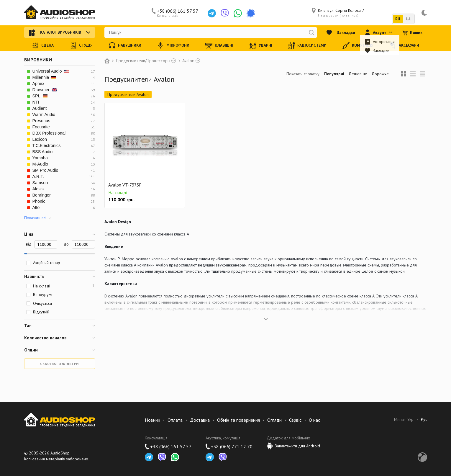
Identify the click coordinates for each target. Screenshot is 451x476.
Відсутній (38, 312)
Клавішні (219, 45)
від (29, 244)
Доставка (200, 420)
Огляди (274, 420)
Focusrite (41, 127)
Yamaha (40, 158)
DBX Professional (49, 133)
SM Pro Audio (45, 170)
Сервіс (295, 420)
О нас (314, 420)
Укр (410, 419)
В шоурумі (39, 295)
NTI (36, 102)
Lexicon (40, 139)
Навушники (125, 45)
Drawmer (45, 90)
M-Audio (40, 164)
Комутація (358, 45)
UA (408, 19)
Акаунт (378, 32)
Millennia (44, 77)
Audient (40, 108)
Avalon (188, 61)
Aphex (38, 84)
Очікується (39, 303)
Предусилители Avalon (128, 94)
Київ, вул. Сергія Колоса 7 (338, 13)
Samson (40, 183)
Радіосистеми (307, 45)
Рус (424, 419)
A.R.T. (38, 176)
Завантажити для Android (293, 446)
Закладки (341, 32)
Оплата (175, 420)
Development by (422, 457)
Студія (81, 45)
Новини (152, 420)
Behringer (42, 195)
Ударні (261, 45)
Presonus (41, 121)
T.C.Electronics (47, 145)
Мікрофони (173, 45)
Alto (36, 207)
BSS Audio (43, 152)
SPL (40, 96)
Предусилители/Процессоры (143, 61)
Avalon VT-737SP (125, 185)
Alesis (38, 189)
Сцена (43, 45)
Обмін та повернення (238, 420)
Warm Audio (44, 114)
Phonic (39, 201)
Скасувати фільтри (59, 364)
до (66, 244)
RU (398, 19)
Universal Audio (51, 71)
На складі (60, 286)
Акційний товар (43, 263)
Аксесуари (404, 45)
